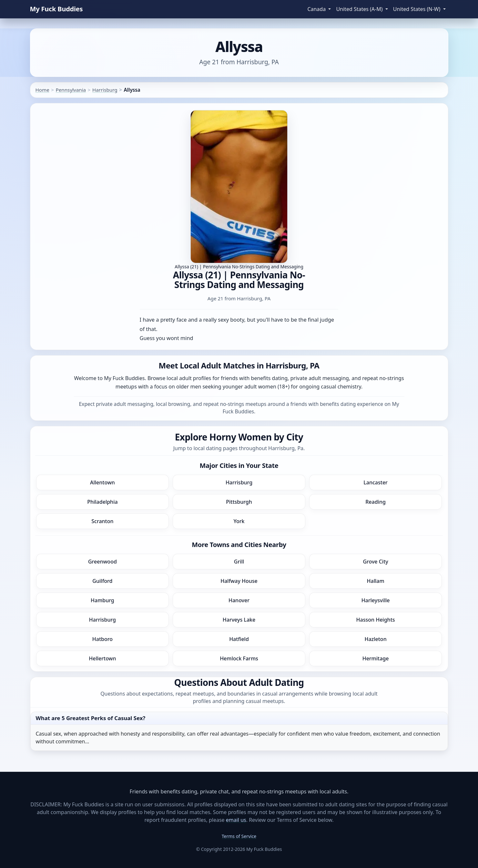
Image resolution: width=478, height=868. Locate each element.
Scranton (102, 521)
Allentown (102, 482)
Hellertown (102, 658)
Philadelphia (102, 502)
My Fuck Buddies (56, 9)
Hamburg (102, 600)
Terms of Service (239, 836)
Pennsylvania (71, 90)
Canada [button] (317, 9)
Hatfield (239, 639)
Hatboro (102, 639)
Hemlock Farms (239, 658)
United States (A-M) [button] (360, 9)
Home (42, 90)
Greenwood (102, 562)
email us (236, 820)
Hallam (376, 581)
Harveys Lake (239, 620)
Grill (239, 562)
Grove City (375, 562)
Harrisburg (105, 90)
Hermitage (376, 658)
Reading (376, 502)
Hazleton (375, 639)
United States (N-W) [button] (417, 9)
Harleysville (376, 600)
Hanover (239, 600)
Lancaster (376, 482)
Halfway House (239, 581)
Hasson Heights (376, 620)
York (239, 521)
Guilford (102, 581)
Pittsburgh (239, 502)
